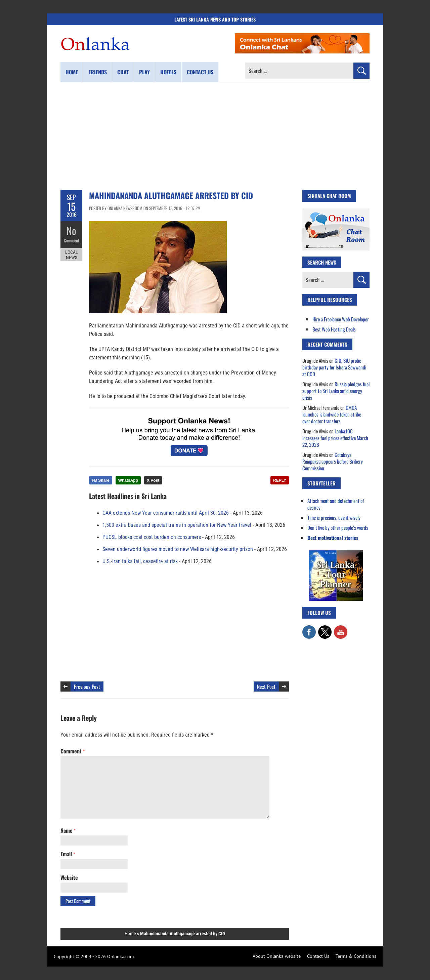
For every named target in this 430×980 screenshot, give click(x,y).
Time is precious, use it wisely (334, 517)
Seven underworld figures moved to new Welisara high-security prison (178, 549)
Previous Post (87, 687)
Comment (72, 240)
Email (68, 854)
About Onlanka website (277, 956)
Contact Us (318, 956)
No (71, 230)
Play (144, 72)
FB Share (101, 480)
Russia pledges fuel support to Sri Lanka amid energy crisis (336, 391)
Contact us (200, 72)
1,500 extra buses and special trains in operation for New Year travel (177, 525)
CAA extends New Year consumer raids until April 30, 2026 (166, 513)
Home (72, 72)
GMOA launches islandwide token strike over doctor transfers (332, 414)
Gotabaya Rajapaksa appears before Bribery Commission (333, 461)
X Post (153, 480)
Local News (72, 255)
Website (69, 877)
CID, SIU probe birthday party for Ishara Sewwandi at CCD (334, 367)
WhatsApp (128, 480)
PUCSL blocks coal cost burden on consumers (152, 537)
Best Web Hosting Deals (334, 329)
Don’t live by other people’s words (338, 527)
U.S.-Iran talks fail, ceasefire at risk (140, 561)
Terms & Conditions (356, 956)
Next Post (266, 687)
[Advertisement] (215, 136)
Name (68, 830)
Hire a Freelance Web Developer (341, 319)
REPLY (280, 480)
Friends (98, 72)
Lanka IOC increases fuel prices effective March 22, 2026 (335, 438)
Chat (123, 72)
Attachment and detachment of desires (336, 504)
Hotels (168, 72)
